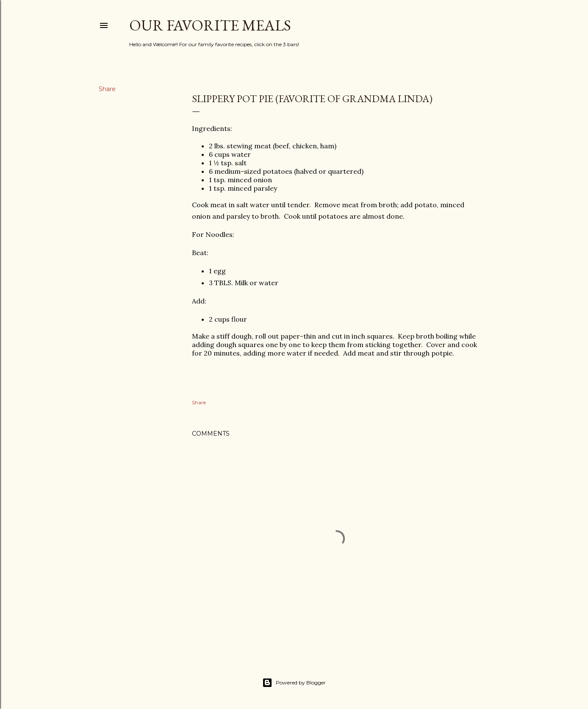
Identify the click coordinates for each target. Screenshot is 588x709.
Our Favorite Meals (210, 25)
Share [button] (107, 89)
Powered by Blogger (294, 683)
